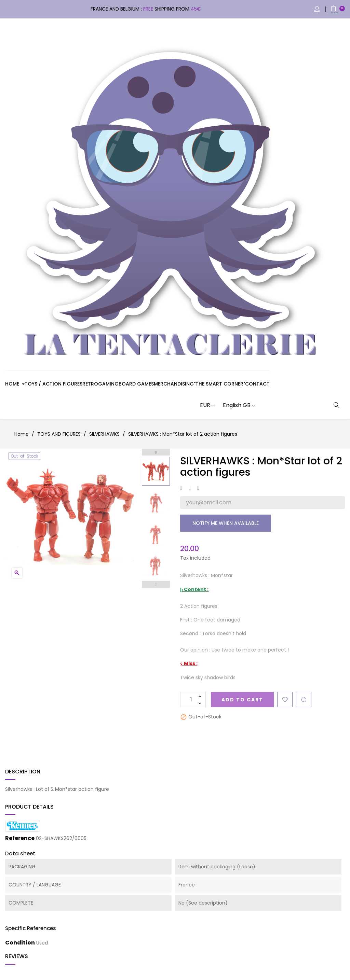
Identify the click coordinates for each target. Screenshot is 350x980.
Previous (156, 584)
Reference (20, 838)
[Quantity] (193, 699)
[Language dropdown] (234, 405)
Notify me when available (226, 523)
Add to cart (242, 700)
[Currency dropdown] (203, 405)
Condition (20, 943)
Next (156, 452)
